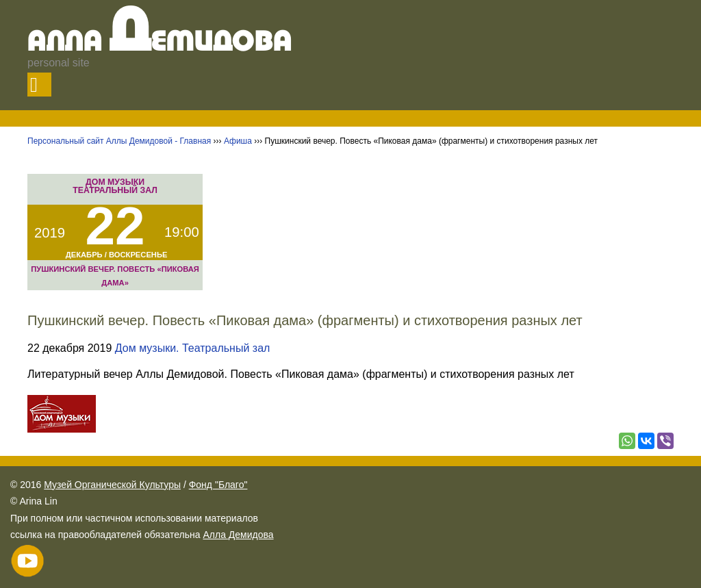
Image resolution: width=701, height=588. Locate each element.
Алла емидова (160, 43)
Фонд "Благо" (218, 485)
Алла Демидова (238, 535)
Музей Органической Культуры (112, 485)
